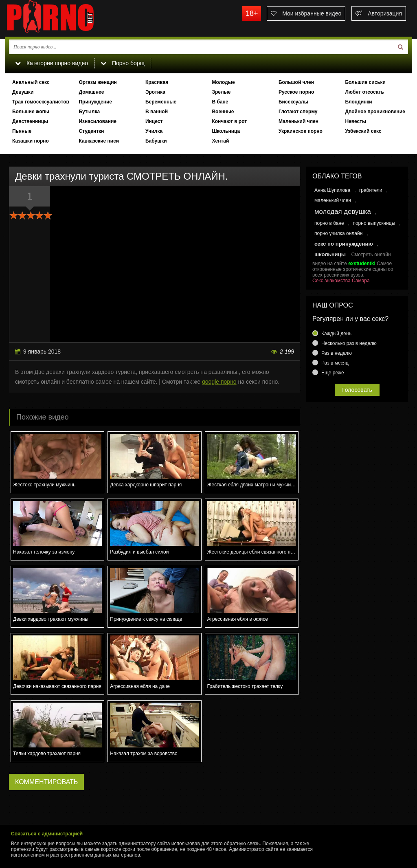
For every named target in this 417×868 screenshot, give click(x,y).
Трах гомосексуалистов (41, 102)
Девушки (23, 92)
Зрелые (221, 92)
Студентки (91, 131)
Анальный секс (31, 82)
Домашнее (91, 92)
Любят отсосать (364, 92)
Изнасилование (98, 121)
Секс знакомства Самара (341, 281)
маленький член (333, 200)
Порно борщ (123, 63)
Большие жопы (31, 112)
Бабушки (156, 141)
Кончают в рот (229, 121)
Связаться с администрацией (47, 834)
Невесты (356, 121)
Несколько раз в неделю (349, 343)
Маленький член (298, 121)
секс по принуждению (344, 244)
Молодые (223, 82)
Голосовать (357, 390)
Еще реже (333, 373)
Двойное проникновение (375, 112)
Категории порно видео (52, 63)
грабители (371, 190)
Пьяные (22, 131)
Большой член (296, 82)
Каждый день (336, 334)
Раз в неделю (337, 353)
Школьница (226, 131)
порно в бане (329, 223)
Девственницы (30, 121)
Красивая (157, 82)
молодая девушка (343, 212)
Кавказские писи (99, 141)
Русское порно (296, 92)
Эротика (155, 92)
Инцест (154, 121)
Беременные (161, 102)
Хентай (220, 141)
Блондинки (358, 102)
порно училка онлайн (338, 233)
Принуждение (95, 102)
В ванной (157, 112)
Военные (223, 112)
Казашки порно (31, 141)
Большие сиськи (365, 82)
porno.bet (66, 18)
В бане (220, 102)
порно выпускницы (374, 223)
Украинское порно (301, 131)
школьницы (330, 254)
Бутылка (89, 112)
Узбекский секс (363, 131)
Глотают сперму (298, 112)
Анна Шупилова (332, 190)
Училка (154, 131)
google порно (219, 382)
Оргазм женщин (98, 82)
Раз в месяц (335, 363)
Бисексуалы (293, 102)
